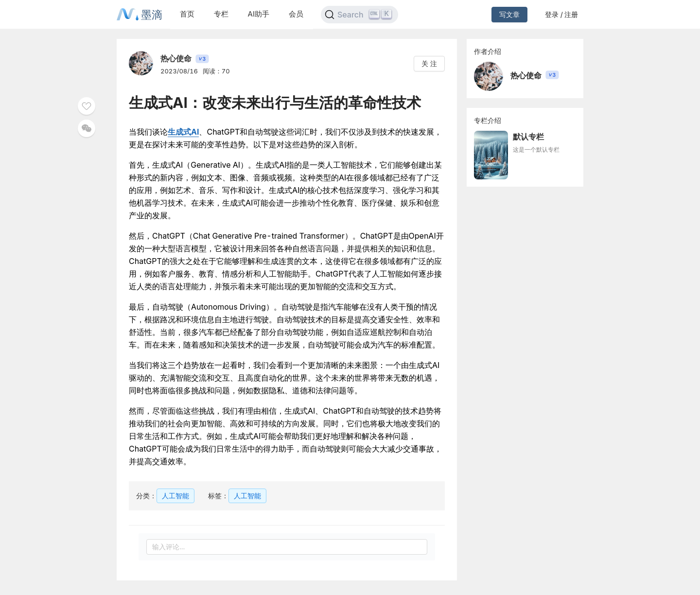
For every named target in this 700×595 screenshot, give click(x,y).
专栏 (221, 14)
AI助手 (259, 14)
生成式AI (183, 132)
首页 (187, 14)
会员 (296, 14)
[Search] (359, 15)
